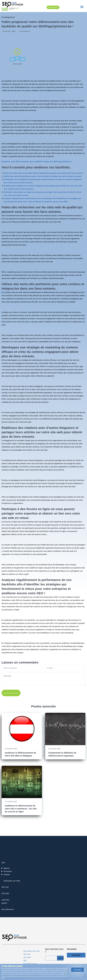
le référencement (49, 292)
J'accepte (78, 970)
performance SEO (51, 597)
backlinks (63, 87)
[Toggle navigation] (82, 7)
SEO (52, 104)
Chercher (60, 958)
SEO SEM (5, 893)
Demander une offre (12, 881)
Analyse (7, 874)
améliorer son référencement (57, 322)
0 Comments (25, 31)
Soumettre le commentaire (11, 693)
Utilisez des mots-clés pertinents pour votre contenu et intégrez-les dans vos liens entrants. (43, 176)
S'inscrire (76, 955)
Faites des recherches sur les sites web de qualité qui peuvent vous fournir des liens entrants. (44, 173)
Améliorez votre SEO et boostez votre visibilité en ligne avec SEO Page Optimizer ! (37, 161)
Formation (8, 871)
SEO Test (5, 887)
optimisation (56, 150)
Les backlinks (7, 81)
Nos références (8, 909)
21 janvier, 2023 (9, 31)
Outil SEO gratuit (53, 7)
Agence (7, 868)
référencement (56, 81)
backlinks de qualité (69, 124)
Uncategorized (8, 17)
